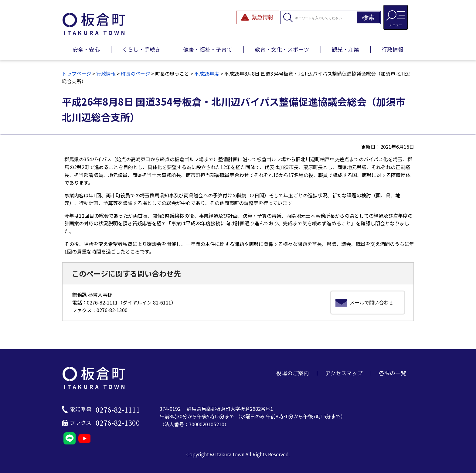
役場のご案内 (293, 373)
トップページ (76, 73)
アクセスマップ (344, 373)
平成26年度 (207, 73)
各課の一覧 (393, 373)
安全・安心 (86, 49)
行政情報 (393, 49)
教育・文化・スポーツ (282, 49)
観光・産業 (345, 49)
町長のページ (135, 73)
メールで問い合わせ (372, 302)
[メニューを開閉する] (396, 17)
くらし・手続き (141, 49)
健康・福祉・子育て (208, 49)
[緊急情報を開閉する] (258, 17)
